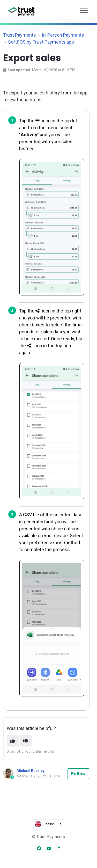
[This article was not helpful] (26, 741)
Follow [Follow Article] (78, 774)
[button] (84, 9)
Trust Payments (20, 35)
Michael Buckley (31, 771)
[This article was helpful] (13, 741)
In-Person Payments (63, 35)
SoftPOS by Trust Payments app (41, 42)
